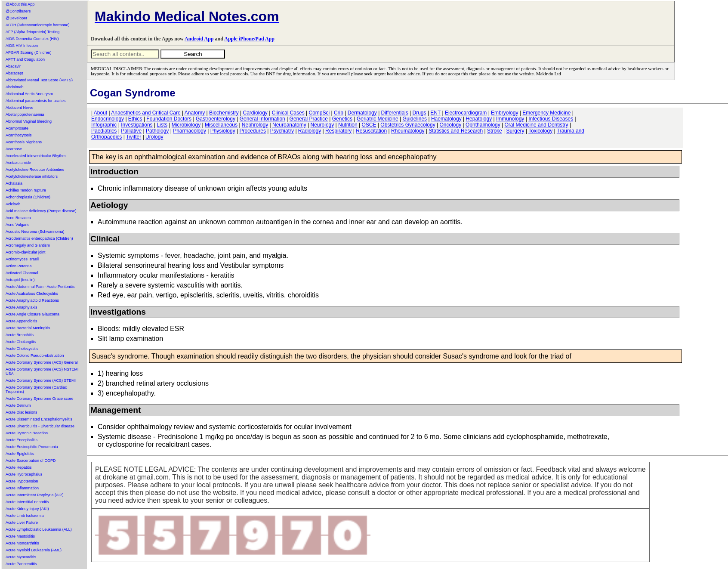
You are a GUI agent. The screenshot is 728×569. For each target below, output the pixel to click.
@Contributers (18, 11)
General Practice (309, 119)
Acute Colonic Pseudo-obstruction (35, 356)
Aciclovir (13, 204)
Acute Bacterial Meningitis (28, 328)
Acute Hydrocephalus (24, 474)
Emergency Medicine (546, 113)
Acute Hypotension (22, 481)
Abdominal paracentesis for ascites (36, 101)
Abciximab (15, 87)
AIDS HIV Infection (22, 46)
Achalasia (14, 183)
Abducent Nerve (20, 108)
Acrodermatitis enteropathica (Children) (39, 238)
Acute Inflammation (22, 488)
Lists (162, 125)
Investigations (137, 125)
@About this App (20, 4)
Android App (199, 39)
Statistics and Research (456, 131)
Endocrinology (108, 119)
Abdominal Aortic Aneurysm (29, 94)
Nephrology (255, 125)
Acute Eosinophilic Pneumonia (32, 447)
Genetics (342, 119)
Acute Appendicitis (22, 321)
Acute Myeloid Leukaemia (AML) (34, 550)
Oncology (451, 125)
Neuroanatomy (289, 125)
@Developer (16, 18)
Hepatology (479, 119)
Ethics (135, 119)
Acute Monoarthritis (22, 543)
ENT (435, 113)
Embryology (504, 113)
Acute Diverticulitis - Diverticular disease (40, 426)
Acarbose (14, 149)
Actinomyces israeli (22, 259)
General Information (262, 119)
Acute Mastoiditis (20, 536)
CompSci (319, 113)
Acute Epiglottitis (20, 454)
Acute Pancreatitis (21, 564)
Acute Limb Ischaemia (25, 516)
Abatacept (14, 73)
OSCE (369, 125)
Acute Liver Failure (22, 523)
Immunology (510, 119)
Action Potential (19, 266)
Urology (154, 137)
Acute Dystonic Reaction (27, 433)
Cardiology (255, 113)
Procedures (253, 131)
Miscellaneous (221, 125)
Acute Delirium (18, 405)
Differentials (395, 113)
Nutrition (348, 125)
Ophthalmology (483, 125)
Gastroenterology (216, 119)
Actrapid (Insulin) (20, 280)
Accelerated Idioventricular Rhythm (36, 156)
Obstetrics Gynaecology (408, 125)
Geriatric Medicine (378, 119)
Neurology (322, 125)
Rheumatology (408, 131)
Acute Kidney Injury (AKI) (27, 509)
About (100, 113)
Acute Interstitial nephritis (27, 502)
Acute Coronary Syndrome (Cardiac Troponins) (36, 390)
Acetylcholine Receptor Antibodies (35, 170)
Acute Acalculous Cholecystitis (32, 294)
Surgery (515, 131)
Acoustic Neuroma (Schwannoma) (35, 232)
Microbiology (186, 125)
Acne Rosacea (18, 218)
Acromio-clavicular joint (26, 252)
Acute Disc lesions (22, 412)
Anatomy (195, 113)
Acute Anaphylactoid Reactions (32, 300)
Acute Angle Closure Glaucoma (32, 314)
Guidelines (415, 119)
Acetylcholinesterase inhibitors (32, 176)
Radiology (310, 131)
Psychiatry (282, 131)
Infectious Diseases (551, 119)
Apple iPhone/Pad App (249, 39)
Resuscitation (371, 131)
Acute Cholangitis (21, 342)
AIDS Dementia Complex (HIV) (32, 39)
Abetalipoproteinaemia (25, 114)
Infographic (104, 125)
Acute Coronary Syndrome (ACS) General (42, 362)
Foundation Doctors (169, 119)
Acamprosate (17, 128)
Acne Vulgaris (17, 225)
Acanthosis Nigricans (24, 142)
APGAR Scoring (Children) (29, 53)
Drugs (420, 113)
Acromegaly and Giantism (28, 245)
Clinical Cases (288, 113)
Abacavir (13, 66)
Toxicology (540, 131)
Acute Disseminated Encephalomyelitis (39, 419)
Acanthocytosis (19, 135)
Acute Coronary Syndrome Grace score (40, 399)
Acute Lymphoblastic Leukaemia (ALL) (39, 529)
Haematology (446, 119)
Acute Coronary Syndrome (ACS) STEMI (41, 380)
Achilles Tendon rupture (26, 190)
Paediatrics (104, 131)
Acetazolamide (18, 163)
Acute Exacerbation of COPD (31, 461)
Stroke (495, 131)
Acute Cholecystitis (22, 349)
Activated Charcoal (22, 273)
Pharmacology (190, 131)
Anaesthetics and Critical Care (146, 113)
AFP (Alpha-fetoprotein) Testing (32, 32)
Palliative (131, 131)
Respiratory (338, 131)
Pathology (157, 131)
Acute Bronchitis (20, 335)
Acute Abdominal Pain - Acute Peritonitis (40, 287)
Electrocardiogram (466, 113)
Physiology (223, 131)
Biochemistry (224, 113)
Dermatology (362, 113)
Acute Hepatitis (19, 467)
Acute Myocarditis (21, 557)
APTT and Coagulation (25, 59)
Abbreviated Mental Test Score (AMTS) (39, 80)
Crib (339, 113)
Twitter (134, 137)
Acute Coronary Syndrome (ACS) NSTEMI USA (42, 371)
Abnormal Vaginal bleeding (29, 121)
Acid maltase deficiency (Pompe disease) (41, 211)
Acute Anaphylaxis (22, 307)
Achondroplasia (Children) (28, 197)
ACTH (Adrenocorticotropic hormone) (38, 25)
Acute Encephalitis (22, 440)
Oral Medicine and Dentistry (537, 125)
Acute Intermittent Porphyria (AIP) (35, 495)
